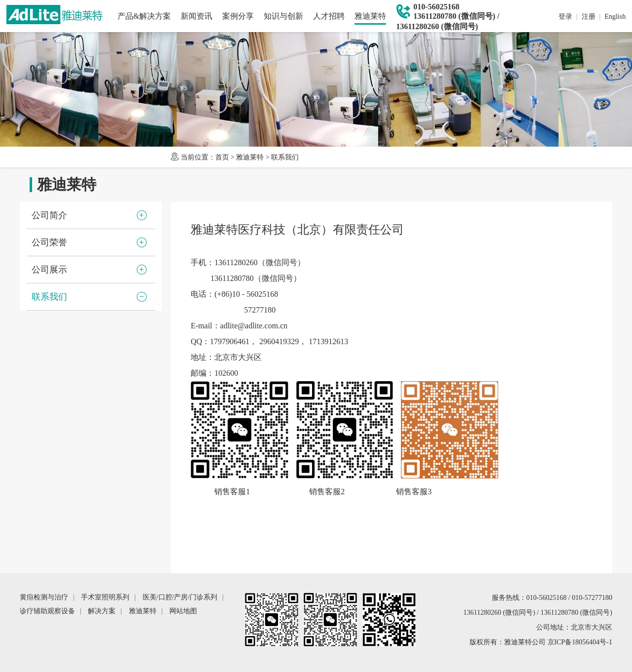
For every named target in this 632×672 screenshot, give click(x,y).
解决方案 (102, 611)
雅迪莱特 (370, 16)
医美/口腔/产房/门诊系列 (180, 597)
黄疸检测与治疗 (44, 597)
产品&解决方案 (144, 16)
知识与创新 (283, 16)
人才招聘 (329, 16)
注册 (589, 17)
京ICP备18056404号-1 (580, 642)
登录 (565, 17)
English (615, 17)
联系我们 (285, 157)
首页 (222, 157)
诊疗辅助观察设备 (47, 611)
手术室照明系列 (105, 597)
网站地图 (183, 611)
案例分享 (238, 16)
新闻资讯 (197, 16)
